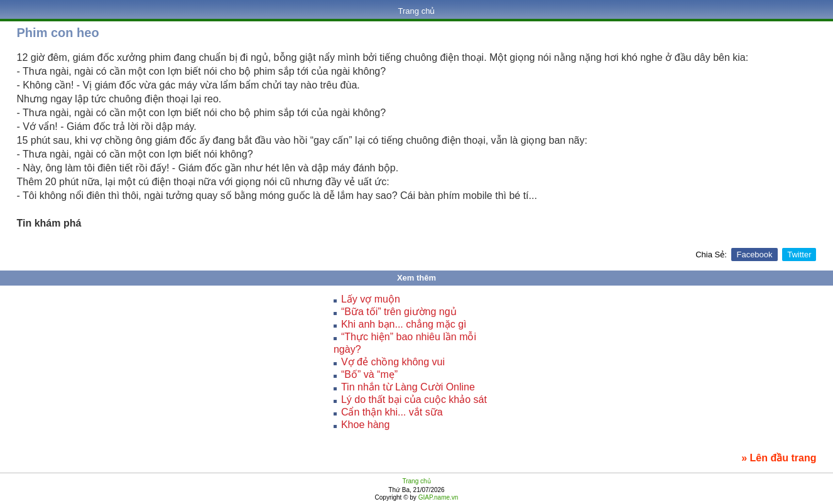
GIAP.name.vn (438, 497)
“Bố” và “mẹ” (369, 374)
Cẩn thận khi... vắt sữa (392, 412)
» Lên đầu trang (779, 458)
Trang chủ (417, 11)
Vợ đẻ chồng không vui (393, 362)
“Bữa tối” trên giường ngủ (399, 312)
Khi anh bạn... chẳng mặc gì (404, 324)
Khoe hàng (365, 425)
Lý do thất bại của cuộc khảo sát (414, 399)
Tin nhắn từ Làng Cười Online (408, 387)
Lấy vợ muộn (371, 299)
